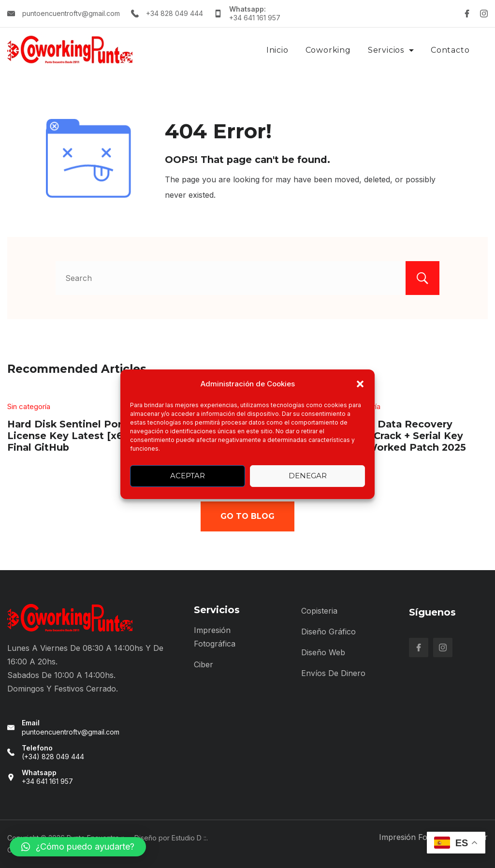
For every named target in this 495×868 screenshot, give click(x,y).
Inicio (277, 50)
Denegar (308, 476)
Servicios (391, 50)
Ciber (204, 664)
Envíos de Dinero (333, 673)
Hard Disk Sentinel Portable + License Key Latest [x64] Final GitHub (82, 435)
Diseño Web (323, 652)
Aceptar (188, 476)
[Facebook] (467, 14)
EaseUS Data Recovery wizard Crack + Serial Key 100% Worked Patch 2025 (402, 435)
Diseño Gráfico (328, 632)
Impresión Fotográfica (419, 837)
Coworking (328, 50)
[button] (360, 384)
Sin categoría (29, 406)
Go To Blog (247, 516)
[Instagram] (484, 14)
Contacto (450, 50)
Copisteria (319, 611)
